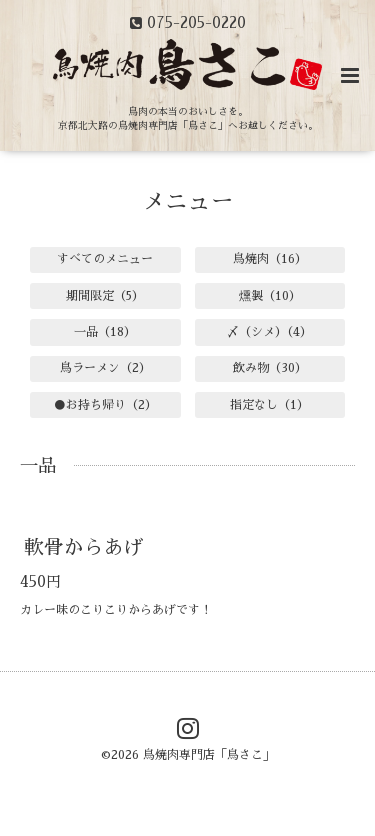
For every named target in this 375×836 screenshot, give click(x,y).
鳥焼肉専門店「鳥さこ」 (209, 755)
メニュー (188, 201)
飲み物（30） (270, 368)
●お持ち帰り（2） (105, 405)
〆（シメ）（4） (269, 332)
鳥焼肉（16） (270, 259)
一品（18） (105, 332)
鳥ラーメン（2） (105, 368)
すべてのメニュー (105, 259)
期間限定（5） (105, 296)
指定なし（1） (269, 405)
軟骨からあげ (84, 547)
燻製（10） (270, 296)
